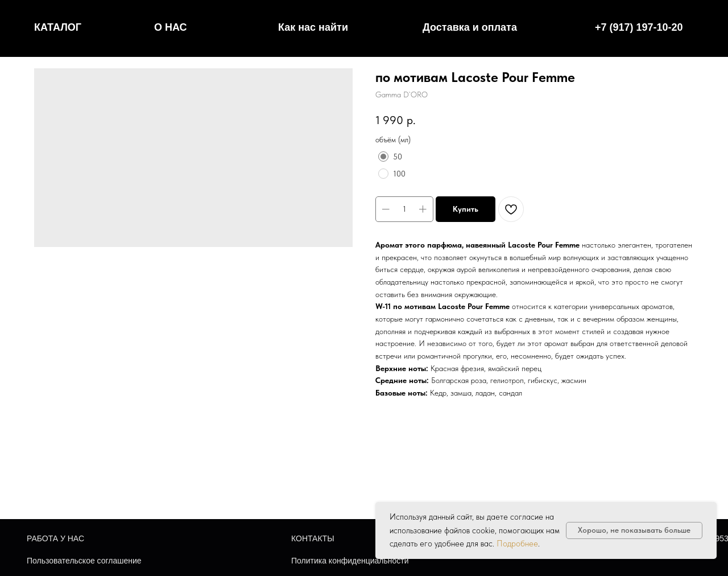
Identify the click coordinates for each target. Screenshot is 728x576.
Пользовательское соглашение (84, 561)
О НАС (171, 27)
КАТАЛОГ (58, 27)
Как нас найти (313, 27)
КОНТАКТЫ (313, 538)
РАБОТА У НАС (55, 538)
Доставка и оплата (470, 27)
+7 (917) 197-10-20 (639, 27)
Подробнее (517, 544)
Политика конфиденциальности (350, 561)
